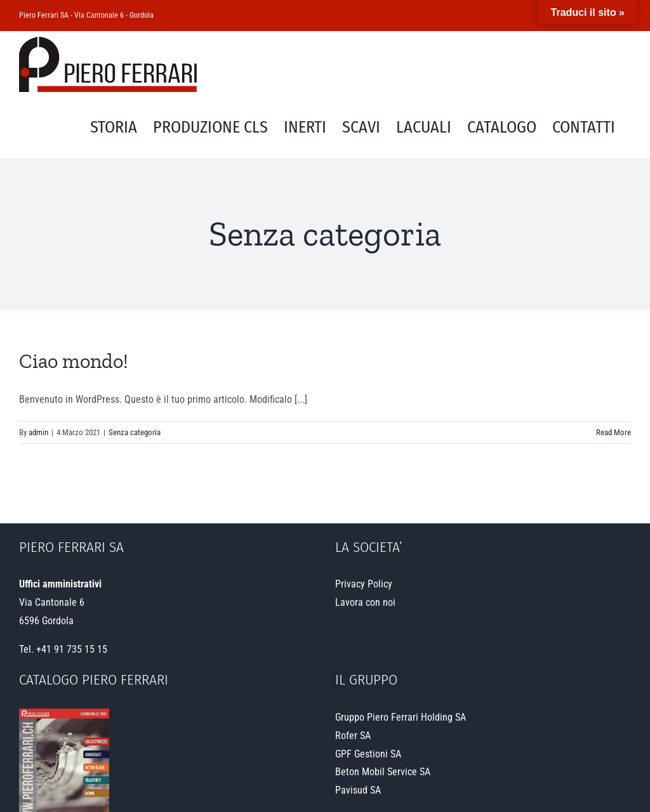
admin (38, 432)
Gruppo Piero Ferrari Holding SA (401, 717)
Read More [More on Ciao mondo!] (614, 432)
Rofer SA (353, 736)
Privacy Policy (364, 584)
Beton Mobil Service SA (383, 772)
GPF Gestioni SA (368, 754)
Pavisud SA (358, 790)
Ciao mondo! (74, 361)
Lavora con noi (365, 602)
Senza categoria (135, 432)
